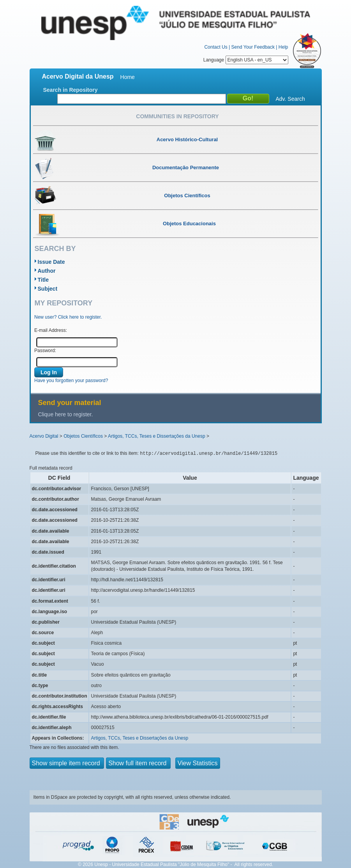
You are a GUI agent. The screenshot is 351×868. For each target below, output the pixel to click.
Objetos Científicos (83, 436)
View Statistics (198, 763)
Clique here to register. (66, 414)
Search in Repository (71, 90)
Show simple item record (67, 763)
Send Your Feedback (253, 47)
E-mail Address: (51, 330)
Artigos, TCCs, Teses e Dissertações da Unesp (157, 436)
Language (246, 60)
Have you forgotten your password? (71, 381)
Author (47, 271)
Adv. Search (290, 99)
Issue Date (51, 262)
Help (283, 47)
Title (43, 280)
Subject (48, 289)
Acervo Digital (44, 436)
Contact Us (216, 47)
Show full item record (138, 763)
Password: (45, 351)
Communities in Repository (177, 116)
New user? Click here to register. (68, 317)
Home (128, 77)
